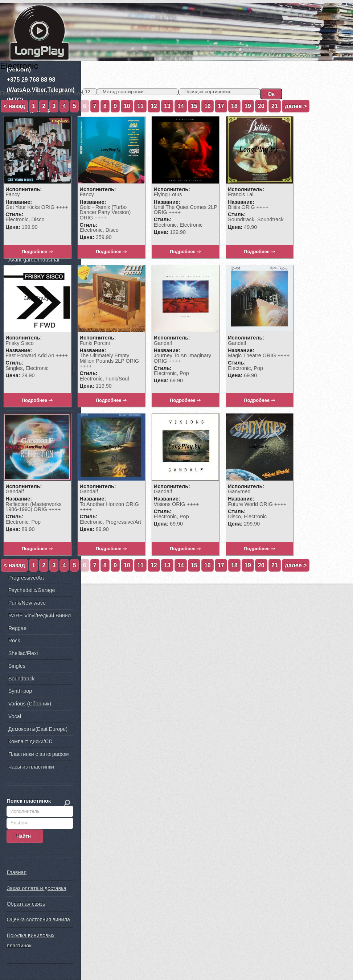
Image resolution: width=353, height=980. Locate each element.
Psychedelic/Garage (32, 590)
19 (248, 106)
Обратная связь (26, 904)
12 (154, 106)
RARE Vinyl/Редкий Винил (40, 615)
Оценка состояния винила (38, 920)
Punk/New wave (27, 603)
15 (194, 106)
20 (261, 106)
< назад (14, 106)
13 (167, 106)
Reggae (17, 628)
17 (221, 106)
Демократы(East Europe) (38, 729)
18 (234, 106)
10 (127, 106)
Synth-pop (20, 691)
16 (208, 106)
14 (181, 106)
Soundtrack (22, 679)
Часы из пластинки (31, 767)
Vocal (15, 716)
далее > (296, 106)
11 (140, 106)
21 (275, 106)
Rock (14, 641)
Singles (17, 666)
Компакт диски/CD (30, 742)
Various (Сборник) (30, 704)
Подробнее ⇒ (37, 252)
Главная (17, 873)
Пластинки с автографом (39, 754)
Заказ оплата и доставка (36, 888)
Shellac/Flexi (23, 653)
